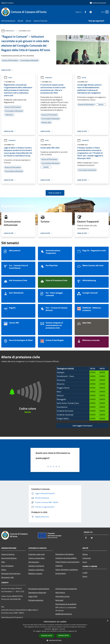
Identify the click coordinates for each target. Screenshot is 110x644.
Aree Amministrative (9, 558)
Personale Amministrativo (11, 573)
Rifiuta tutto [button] (64, 636)
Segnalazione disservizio (37, 593)
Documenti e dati (8, 577)
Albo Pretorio (60, 593)
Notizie (82, 78)
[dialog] (55, 631)
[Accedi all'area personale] (98, 3)
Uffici (3, 562)
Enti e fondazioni (7, 566)
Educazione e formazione (65, 554)
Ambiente (59, 566)
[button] (55, 640)
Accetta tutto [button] (47, 636)
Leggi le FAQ (33, 596)
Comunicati (10, 31)
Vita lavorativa (34, 562)
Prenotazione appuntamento (39, 589)
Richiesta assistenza (36, 600)
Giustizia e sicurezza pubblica (66, 558)
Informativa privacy (63, 596)
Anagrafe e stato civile (37, 554)
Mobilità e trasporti (35, 573)
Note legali (59, 600)
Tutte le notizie (55, 193)
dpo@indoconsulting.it (64, 614)
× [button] (108, 621)
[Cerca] (106, 12)
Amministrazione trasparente (66, 589)
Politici (4, 570)
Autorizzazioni (61, 573)
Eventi (85, 576)
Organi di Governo (8, 554)
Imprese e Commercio (36, 566)
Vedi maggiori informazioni (82, 426)
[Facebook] (82, 12)
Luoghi (85, 573)
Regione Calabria (7, 3)
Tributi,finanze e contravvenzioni (67, 562)
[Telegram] (87, 12)
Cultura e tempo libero (37, 558)
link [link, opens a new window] (76, 631)
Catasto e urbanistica (36, 570)
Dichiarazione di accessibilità (66, 604)
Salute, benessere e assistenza (67, 570)
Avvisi (8, 78)
